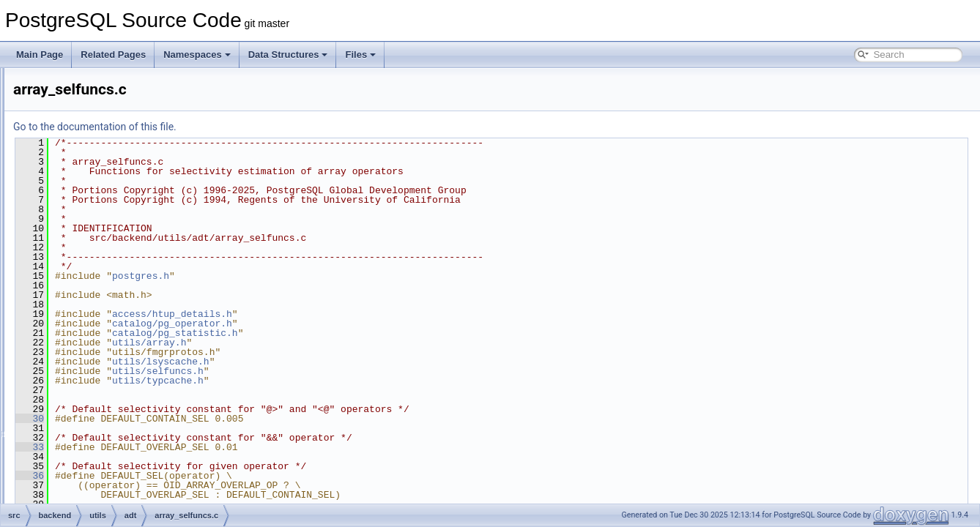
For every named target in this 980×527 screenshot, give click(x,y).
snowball (89, 116)
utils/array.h (332, 343)
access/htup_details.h (355, 314)
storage (86, 148)
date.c (107, 486)
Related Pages (113, 55)
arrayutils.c (116, 373)
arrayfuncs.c (119, 341)
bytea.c (109, 422)
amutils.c (112, 261)
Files (360, 55)
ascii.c (107, 389)
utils (79, 196)
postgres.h (324, 276)
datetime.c (115, 502)
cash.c (108, 438)
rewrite (85, 100)
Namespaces (197, 55)
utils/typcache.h (341, 381)
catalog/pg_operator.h (355, 324)
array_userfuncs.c (130, 325)
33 (213, 447)
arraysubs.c (118, 357)
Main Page (40, 55)
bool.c (107, 405)
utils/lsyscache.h (344, 362)
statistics (89, 132)
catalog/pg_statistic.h (358, 333)
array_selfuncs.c (127, 293)
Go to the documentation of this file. (278, 127)
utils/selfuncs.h (341, 371)
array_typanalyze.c (132, 309)
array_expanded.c (130, 277)
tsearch (86, 180)
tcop (80, 164)
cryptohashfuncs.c (131, 470)
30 (213, 419)
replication (92, 83)
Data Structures (288, 55)
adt (90, 228)
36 (213, 476)
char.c (107, 454)
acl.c (104, 244)
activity (97, 212)
